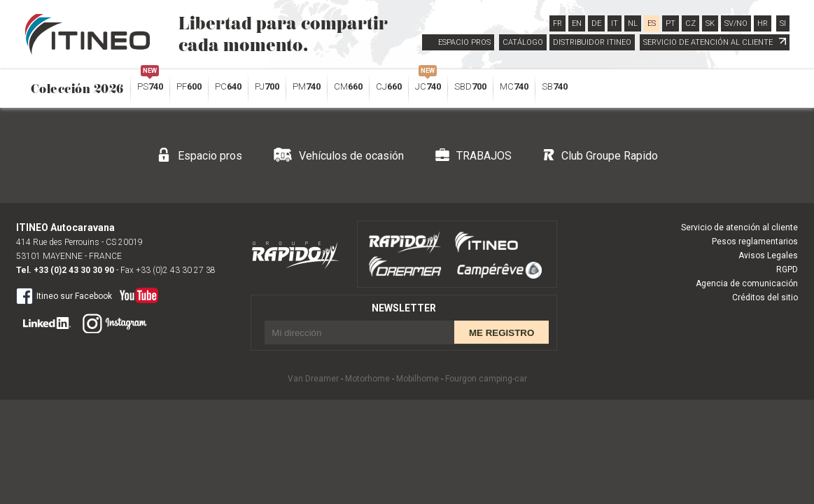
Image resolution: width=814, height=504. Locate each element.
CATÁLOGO (523, 42)
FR (557, 23)
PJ (267, 86)
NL (633, 23)
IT (615, 23)
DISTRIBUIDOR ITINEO (592, 42)
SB (555, 86)
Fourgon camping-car (486, 379)
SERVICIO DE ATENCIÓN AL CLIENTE (715, 42)
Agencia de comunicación (747, 283)
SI (783, 23)
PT (671, 23)
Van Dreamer (313, 379)
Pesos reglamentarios (755, 241)
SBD (470, 86)
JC (428, 83)
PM (307, 86)
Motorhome (367, 379)
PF (189, 86)
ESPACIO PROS (464, 42)
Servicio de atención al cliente (739, 227)
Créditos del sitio (765, 297)
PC (228, 86)
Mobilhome (417, 379)
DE (596, 23)
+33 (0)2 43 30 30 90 (74, 270)
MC (514, 86)
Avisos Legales (768, 255)
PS (150, 83)
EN (577, 23)
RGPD (787, 269)
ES (652, 23)
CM (348, 86)
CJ (389, 86)
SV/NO (736, 23)
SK (710, 23)
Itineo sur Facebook (64, 295)
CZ (690, 23)
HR (763, 23)
